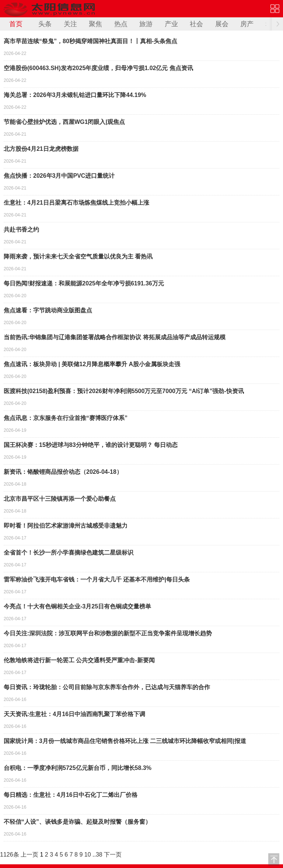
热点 (121, 24)
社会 (196, 24)
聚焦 (95, 24)
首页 (16, 24)
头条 (45, 24)
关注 (70, 24)
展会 (222, 24)
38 (99, 855)
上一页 (29, 855)
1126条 (10, 855)
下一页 (113, 855)
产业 (171, 24)
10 (88, 855)
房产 (247, 24)
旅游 (146, 24)
